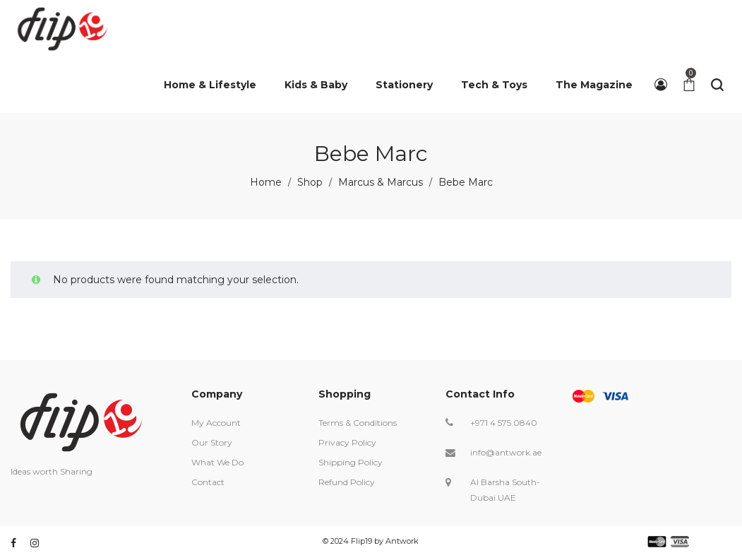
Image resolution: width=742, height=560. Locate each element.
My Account (216, 423)
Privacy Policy (347, 442)
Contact (208, 482)
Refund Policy (347, 482)
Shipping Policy (351, 462)
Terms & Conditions (358, 423)
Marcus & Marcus (381, 182)
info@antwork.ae (506, 452)
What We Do (217, 462)
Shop (310, 182)
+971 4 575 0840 (504, 423)
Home (266, 182)
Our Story (212, 442)
